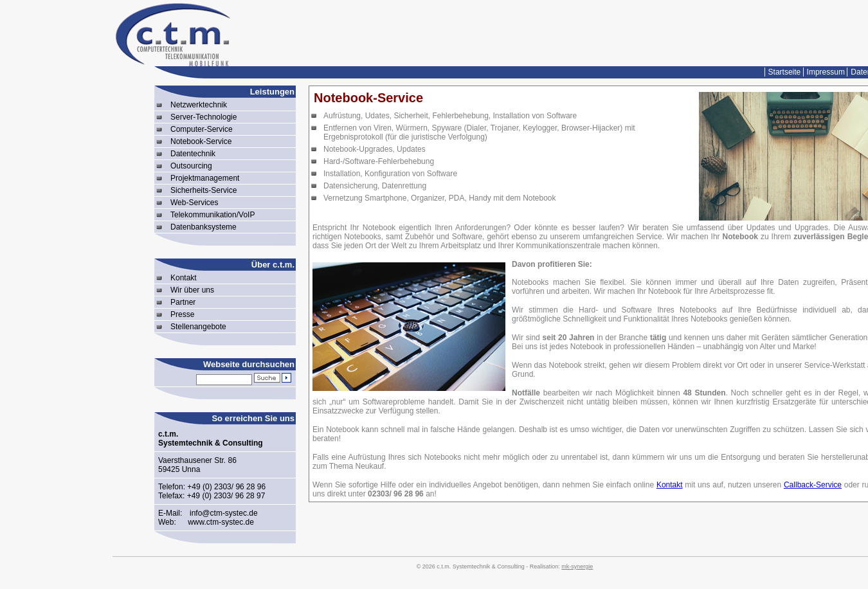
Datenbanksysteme (203, 227)
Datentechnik (193, 154)
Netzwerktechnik (199, 105)
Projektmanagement (205, 178)
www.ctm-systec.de (221, 522)
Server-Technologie (203, 117)
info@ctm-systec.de (224, 513)
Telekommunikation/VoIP (212, 215)
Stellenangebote (198, 327)
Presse (182, 314)
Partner (183, 302)
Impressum (826, 72)
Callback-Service (813, 485)
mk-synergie (577, 566)
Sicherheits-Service (203, 190)
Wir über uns (192, 290)
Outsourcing (191, 166)
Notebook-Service (201, 141)
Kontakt (184, 278)
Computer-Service (202, 129)
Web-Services (194, 203)
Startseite (785, 72)
